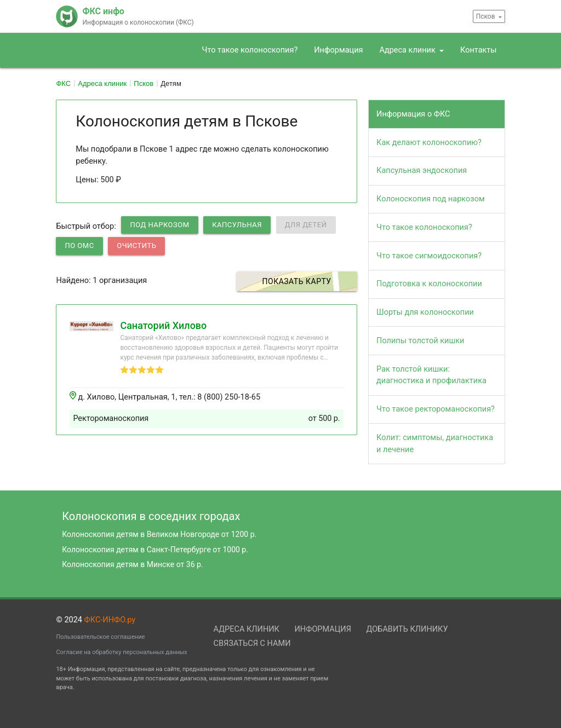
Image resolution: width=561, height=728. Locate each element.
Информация (338, 50)
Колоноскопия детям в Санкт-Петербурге (155, 550)
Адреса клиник (408, 50)
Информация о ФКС (413, 114)
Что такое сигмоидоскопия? (429, 256)
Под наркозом (159, 225)
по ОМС (79, 245)
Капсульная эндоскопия (422, 171)
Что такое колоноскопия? (250, 50)
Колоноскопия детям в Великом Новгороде (159, 534)
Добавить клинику (407, 629)
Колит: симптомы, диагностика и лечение (435, 444)
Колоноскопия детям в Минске (132, 564)
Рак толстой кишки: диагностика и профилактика (431, 375)
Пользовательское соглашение (100, 637)
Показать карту (297, 281)
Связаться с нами (252, 643)
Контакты (479, 50)
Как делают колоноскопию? (429, 143)
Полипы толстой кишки (420, 341)
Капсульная (237, 225)
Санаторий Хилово (163, 325)
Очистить (136, 245)
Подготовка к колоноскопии (429, 284)
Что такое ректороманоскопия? (436, 409)
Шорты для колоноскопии (425, 312)
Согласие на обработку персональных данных (121, 652)
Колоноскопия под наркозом (431, 199)
